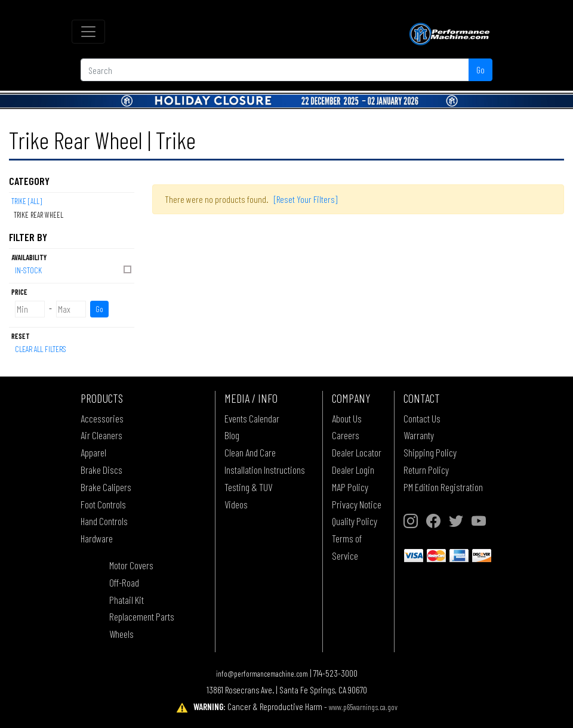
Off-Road (124, 582)
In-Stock (74, 269)
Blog (232, 435)
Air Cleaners (101, 435)
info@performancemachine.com (262, 673)
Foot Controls (103, 504)
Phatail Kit (127, 600)
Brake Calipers (106, 487)
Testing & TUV (248, 487)
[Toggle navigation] (88, 32)
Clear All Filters (41, 349)
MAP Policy (350, 487)
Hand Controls (104, 521)
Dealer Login (353, 470)
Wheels (121, 634)
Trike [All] (27, 201)
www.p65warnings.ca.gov (363, 707)
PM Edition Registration (443, 487)
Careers (346, 435)
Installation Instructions (265, 470)
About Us (347, 418)
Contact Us (422, 418)
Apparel (93, 452)
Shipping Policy (430, 452)
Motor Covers (131, 565)
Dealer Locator (357, 452)
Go (480, 70)
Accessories (102, 418)
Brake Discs (101, 470)
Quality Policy (355, 521)
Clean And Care (250, 452)
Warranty (419, 435)
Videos (236, 504)
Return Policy (426, 470)
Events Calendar (252, 418)
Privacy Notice (357, 504)
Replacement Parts (142, 616)
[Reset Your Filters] (306, 199)
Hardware (97, 538)
